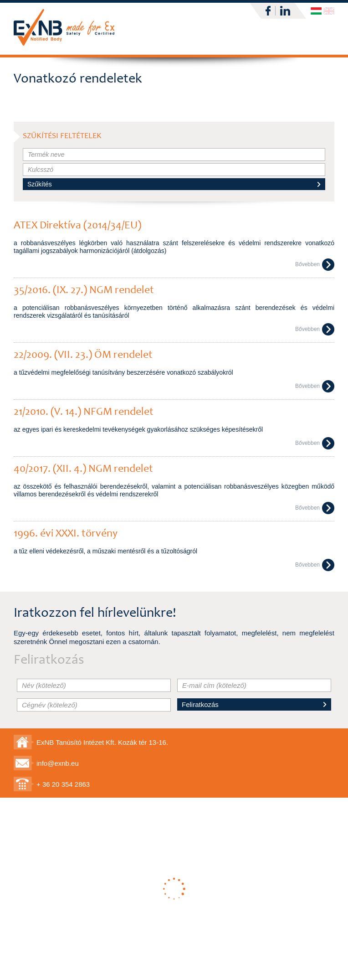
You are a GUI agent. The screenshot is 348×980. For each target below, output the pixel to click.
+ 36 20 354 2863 (63, 784)
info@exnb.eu (58, 763)
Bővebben (315, 265)
